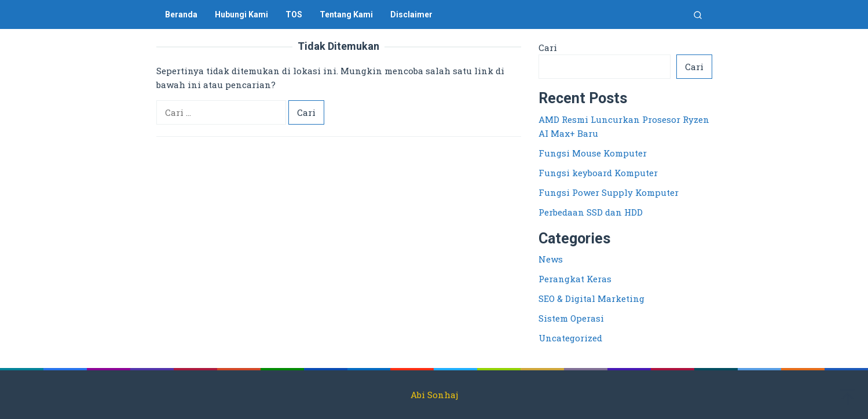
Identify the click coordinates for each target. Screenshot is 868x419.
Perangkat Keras (575, 279)
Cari (548, 48)
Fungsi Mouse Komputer (593, 153)
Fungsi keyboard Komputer (598, 173)
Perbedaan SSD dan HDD (591, 212)
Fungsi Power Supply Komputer (609, 192)
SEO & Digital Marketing (592, 298)
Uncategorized (570, 338)
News (551, 259)
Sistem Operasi (571, 318)
